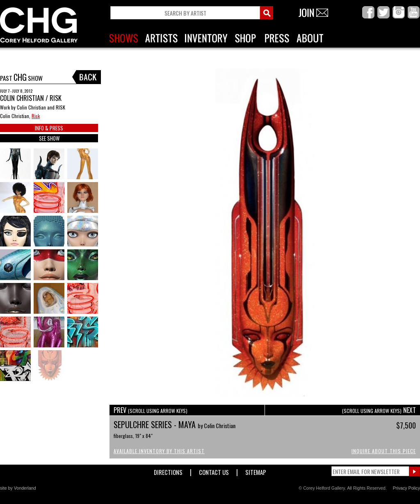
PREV (151, 410)
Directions (168, 471)
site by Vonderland (18, 488)
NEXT (379, 410)
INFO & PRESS (49, 128)
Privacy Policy (406, 488)
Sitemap (256, 471)
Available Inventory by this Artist (159, 451)
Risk (36, 116)
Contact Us (214, 471)
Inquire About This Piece (384, 451)
